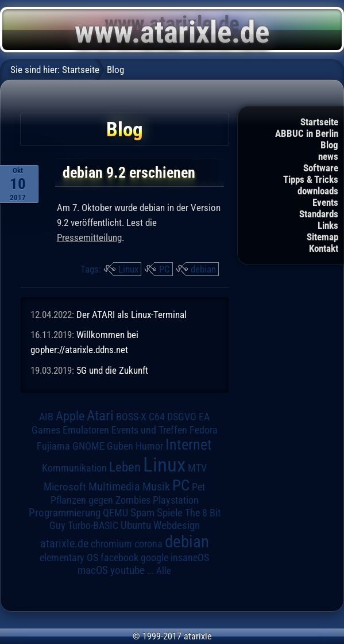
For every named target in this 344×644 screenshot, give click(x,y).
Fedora (204, 430)
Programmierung (65, 513)
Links (328, 225)
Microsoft (65, 487)
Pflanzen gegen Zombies (101, 500)
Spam (142, 513)
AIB (46, 417)
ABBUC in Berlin (307, 133)
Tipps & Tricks (311, 179)
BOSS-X (131, 417)
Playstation (176, 500)
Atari (100, 415)
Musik (156, 487)
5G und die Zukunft (112, 370)
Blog (329, 145)
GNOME (88, 446)
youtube (127, 570)
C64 (157, 417)
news (328, 156)
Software (321, 168)
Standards (319, 214)
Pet (198, 487)
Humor (149, 446)
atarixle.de (64, 544)
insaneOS (190, 558)
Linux (128, 269)
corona (148, 544)
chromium (111, 544)
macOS (93, 570)
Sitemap (322, 237)
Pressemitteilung (89, 237)
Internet (189, 444)
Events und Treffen (149, 430)
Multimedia (114, 486)
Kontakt (324, 248)
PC (165, 269)
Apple (70, 416)
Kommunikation (74, 468)
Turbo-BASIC (93, 525)
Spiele (170, 513)
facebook (119, 558)
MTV (197, 468)
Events (325, 202)
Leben (125, 467)
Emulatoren (86, 430)
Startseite (319, 122)
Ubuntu (136, 526)
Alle (164, 570)
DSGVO (182, 417)
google (154, 558)
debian (203, 269)
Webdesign (177, 526)
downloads (318, 191)
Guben (120, 446)
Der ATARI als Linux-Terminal (132, 315)
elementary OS (69, 557)
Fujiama (53, 446)
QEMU (115, 513)
